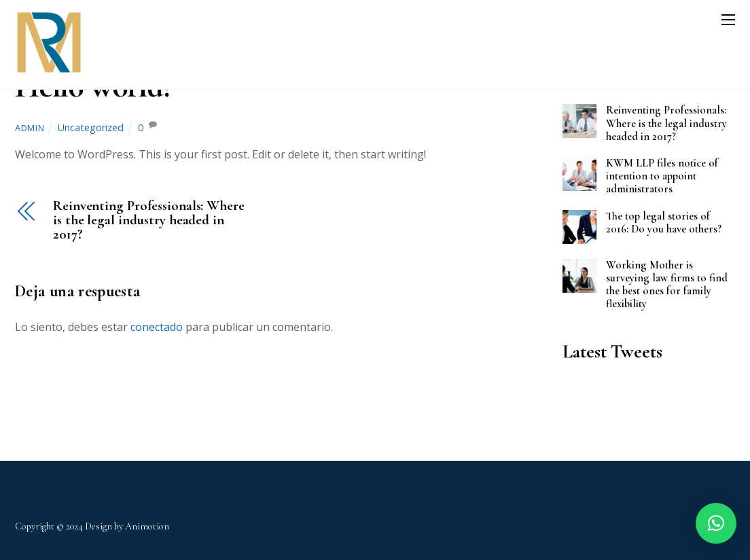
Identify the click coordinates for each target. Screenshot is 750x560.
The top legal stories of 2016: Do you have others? (664, 223)
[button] (716, 523)
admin (30, 128)
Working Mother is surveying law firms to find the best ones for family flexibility (667, 285)
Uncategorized (91, 127)
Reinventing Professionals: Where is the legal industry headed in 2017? (149, 220)
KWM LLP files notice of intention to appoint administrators (662, 176)
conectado (157, 327)
